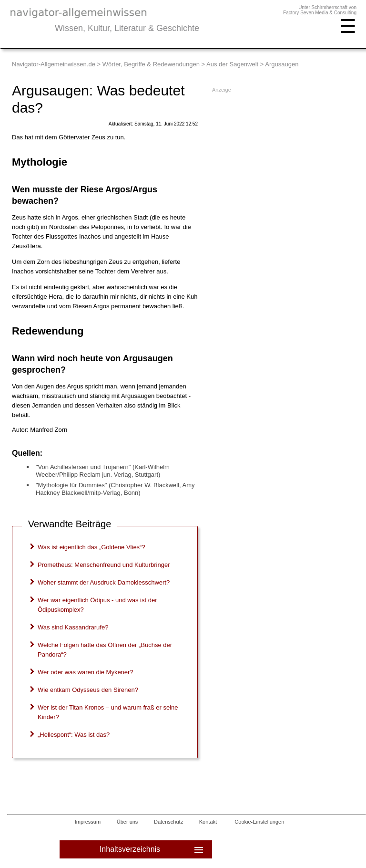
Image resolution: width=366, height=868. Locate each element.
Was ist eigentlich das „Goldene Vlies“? (91, 547)
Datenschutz (168, 822)
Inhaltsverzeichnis (152, 849)
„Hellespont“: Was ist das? (74, 735)
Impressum (88, 822)
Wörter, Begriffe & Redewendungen (151, 64)
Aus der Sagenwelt (232, 64)
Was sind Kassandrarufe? (73, 627)
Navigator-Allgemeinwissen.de (54, 64)
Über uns (127, 822)
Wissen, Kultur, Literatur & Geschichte (127, 28)
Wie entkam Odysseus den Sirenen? (88, 690)
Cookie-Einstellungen (259, 822)
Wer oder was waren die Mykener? (86, 672)
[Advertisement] (283, 157)
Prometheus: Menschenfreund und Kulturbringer (104, 565)
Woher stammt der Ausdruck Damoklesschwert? (104, 582)
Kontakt (208, 822)
